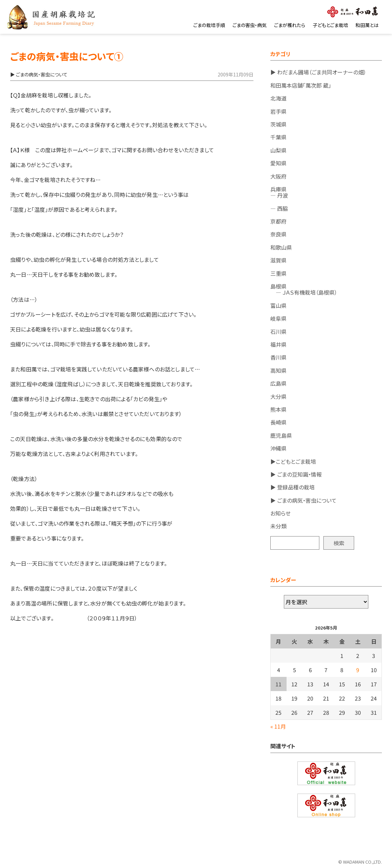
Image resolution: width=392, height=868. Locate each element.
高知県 (278, 370)
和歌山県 (281, 247)
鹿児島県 (281, 435)
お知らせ (280, 513)
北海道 (278, 98)
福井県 (278, 344)
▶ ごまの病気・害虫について (303, 500)
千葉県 (278, 137)
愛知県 (278, 163)
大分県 (278, 396)
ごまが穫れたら (290, 25)
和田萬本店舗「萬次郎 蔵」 (301, 85)
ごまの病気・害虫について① (67, 56)
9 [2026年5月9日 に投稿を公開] (358, 670)
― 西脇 (279, 208)
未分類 (278, 526)
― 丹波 (279, 195)
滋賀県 (278, 260)
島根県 (278, 286)
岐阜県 (278, 318)
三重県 (278, 273)
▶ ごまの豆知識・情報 (296, 474)
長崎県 (278, 422)
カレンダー (283, 580)
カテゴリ (280, 54)
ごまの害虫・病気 (250, 25)
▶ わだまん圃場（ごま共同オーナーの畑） (318, 72)
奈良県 (278, 234)
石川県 (278, 332)
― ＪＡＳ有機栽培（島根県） (304, 292)
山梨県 (278, 150)
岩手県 (278, 111)
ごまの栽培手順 (209, 25)
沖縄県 (278, 448)
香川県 (278, 357)
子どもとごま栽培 (330, 25)
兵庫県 (278, 189)
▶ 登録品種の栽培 (292, 487)
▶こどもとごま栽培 (293, 461)
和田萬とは (367, 25)
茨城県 (278, 124)
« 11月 (278, 726)
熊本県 (278, 409)
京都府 (278, 221)
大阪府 (278, 176)
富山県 (278, 305)
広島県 (278, 383)
